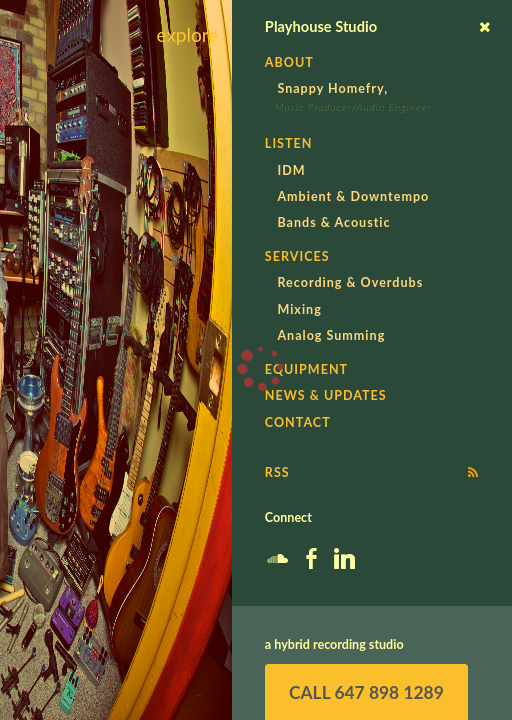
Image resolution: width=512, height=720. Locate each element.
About (289, 62)
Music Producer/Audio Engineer (353, 107)
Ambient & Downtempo (353, 196)
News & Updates (326, 395)
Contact (298, 422)
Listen (289, 143)
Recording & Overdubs (350, 282)
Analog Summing (331, 335)
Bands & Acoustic (333, 222)
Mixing (299, 309)
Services (297, 256)
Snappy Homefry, (332, 88)
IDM (291, 170)
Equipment (306, 369)
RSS (277, 472)
